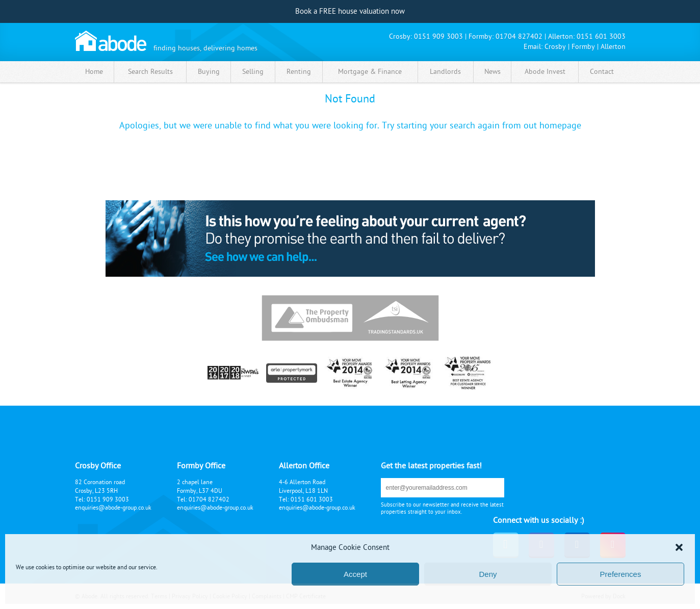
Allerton (613, 47)
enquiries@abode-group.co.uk (113, 508)
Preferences (621, 574)
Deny (488, 574)
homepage (560, 126)
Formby (583, 47)
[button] (679, 547)
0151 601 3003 (601, 36)
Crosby (555, 47)
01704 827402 (519, 36)
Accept (355, 574)
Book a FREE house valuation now (350, 11)
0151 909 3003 (438, 36)
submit (488, 487)
